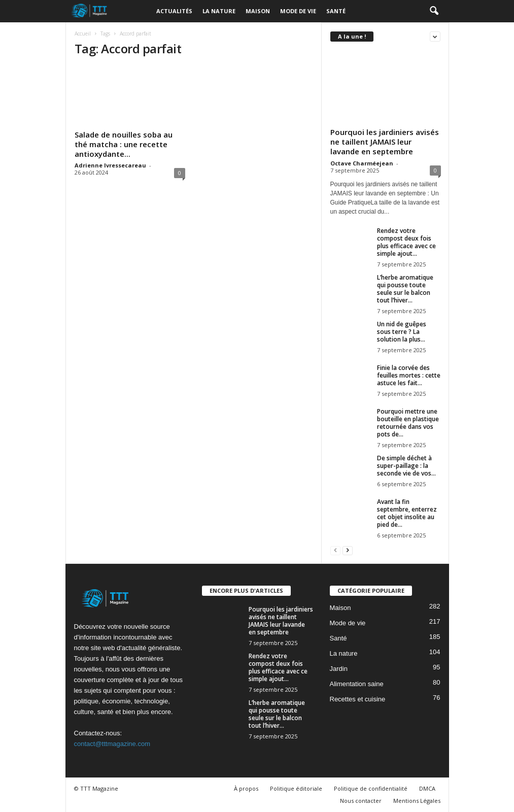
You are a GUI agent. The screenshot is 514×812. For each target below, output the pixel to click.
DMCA (427, 788)
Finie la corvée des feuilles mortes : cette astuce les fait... (409, 375)
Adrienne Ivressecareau (110, 165)
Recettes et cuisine (358, 699)
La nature (219, 11)
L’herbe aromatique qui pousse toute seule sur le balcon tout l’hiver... (405, 289)
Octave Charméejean (362, 163)
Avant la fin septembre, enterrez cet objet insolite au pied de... (407, 513)
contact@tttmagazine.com (112, 744)
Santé (336, 11)
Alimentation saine (357, 684)
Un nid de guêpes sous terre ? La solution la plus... (402, 332)
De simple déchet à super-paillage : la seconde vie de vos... (406, 466)
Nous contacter (361, 801)
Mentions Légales (417, 801)
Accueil (83, 33)
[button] (434, 11)
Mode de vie (298, 11)
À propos (246, 788)
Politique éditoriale (296, 788)
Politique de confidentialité (371, 788)
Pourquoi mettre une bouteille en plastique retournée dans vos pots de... (408, 423)
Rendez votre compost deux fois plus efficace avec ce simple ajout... (406, 242)
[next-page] (348, 550)
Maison (258, 11)
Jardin (339, 669)
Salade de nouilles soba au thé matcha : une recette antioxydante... (124, 144)
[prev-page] (335, 550)
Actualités (174, 11)
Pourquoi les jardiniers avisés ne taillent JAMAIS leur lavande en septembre (385, 142)
